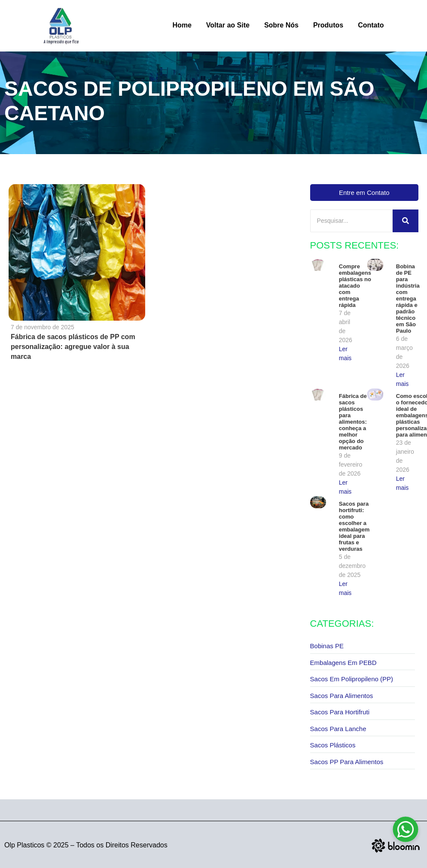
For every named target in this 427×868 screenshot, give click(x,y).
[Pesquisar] (351, 221)
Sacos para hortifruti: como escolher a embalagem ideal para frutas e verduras (354, 526)
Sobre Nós (281, 25)
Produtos (328, 25)
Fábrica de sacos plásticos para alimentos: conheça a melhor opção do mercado (353, 422)
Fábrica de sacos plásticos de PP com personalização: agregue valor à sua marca (73, 347)
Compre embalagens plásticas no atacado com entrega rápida (355, 286)
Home (182, 25)
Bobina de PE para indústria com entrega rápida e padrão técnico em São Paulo (407, 299)
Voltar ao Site (228, 25)
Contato (371, 25)
